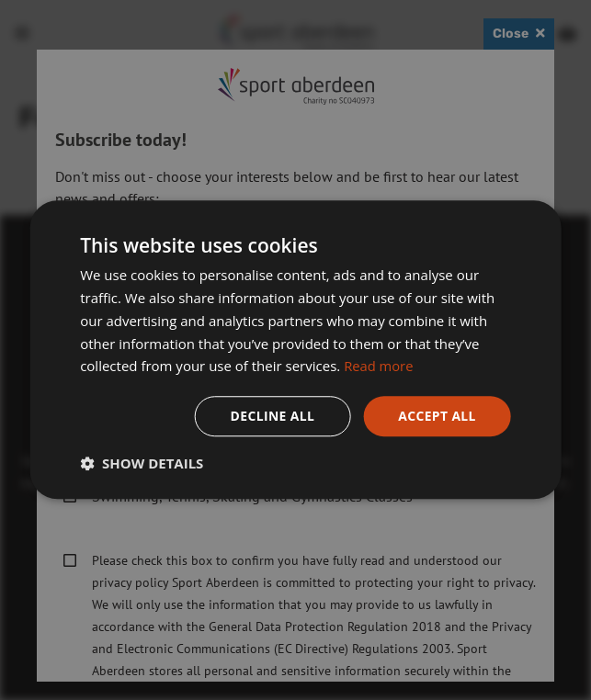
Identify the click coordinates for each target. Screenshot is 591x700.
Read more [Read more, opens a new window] (379, 366)
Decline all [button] (271, 416)
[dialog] (295, 350)
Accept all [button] (436, 416)
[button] (142, 464)
